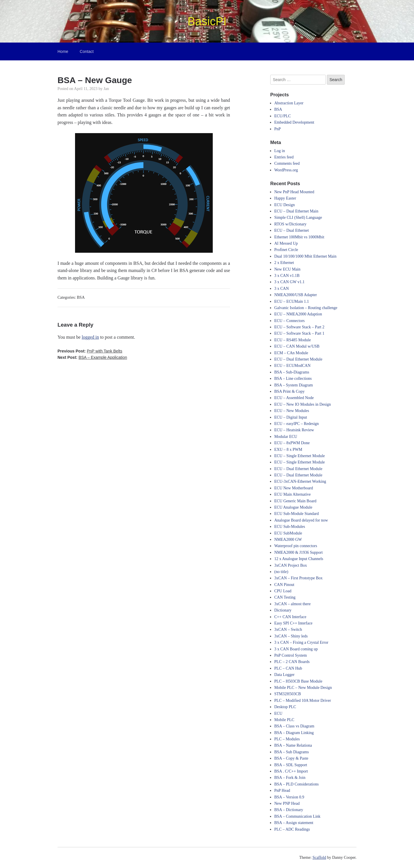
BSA (81, 297)
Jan (106, 89)
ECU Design (284, 205)
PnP (278, 129)
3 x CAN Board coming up (296, 649)
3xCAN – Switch (288, 630)
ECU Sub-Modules (290, 527)
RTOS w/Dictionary (290, 224)
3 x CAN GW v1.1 (289, 282)
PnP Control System (291, 655)
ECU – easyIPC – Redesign (297, 424)
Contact (87, 51)
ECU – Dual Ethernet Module (298, 359)
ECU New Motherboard (294, 488)
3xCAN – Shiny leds (291, 636)
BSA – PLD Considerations (296, 784)
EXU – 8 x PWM (288, 450)
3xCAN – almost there (292, 604)
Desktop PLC (285, 707)
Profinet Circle (286, 250)
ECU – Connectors (290, 321)
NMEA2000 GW (288, 540)
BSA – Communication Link (297, 816)
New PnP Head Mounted (294, 192)
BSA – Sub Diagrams (292, 752)
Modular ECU (286, 437)
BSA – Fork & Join (290, 778)
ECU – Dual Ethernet (292, 230)
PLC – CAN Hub (288, 668)
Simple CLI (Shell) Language (298, 218)
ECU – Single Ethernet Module (300, 456)
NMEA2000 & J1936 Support (298, 552)
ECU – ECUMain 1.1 (292, 301)
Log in (280, 151)
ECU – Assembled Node (294, 398)
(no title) (281, 572)
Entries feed (284, 157)
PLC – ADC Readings (292, 829)
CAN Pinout (284, 585)
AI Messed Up (286, 243)
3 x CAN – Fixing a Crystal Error (301, 642)
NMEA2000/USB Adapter (296, 295)
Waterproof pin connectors (296, 546)
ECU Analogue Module (293, 507)
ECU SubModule (288, 533)
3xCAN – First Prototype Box (298, 578)
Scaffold (319, 858)
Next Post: (92, 357)
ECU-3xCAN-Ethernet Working (300, 481)
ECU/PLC (283, 116)
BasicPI (207, 21)
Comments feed (287, 163)
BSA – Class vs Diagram (294, 726)
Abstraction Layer (289, 103)
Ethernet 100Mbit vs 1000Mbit (299, 237)
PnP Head (282, 791)
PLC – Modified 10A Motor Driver (303, 701)
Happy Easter (285, 198)
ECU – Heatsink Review (294, 430)
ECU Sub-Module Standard (297, 514)
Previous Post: (90, 351)
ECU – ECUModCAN (292, 366)
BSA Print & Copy (289, 391)
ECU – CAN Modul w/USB (297, 346)
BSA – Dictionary (289, 810)
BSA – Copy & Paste (291, 758)
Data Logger (284, 675)
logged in (90, 337)
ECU (278, 713)
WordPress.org (286, 170)
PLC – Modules (287, 739)
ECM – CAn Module (291, 353)
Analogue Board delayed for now (301, 520)
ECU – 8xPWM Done (292, 443)
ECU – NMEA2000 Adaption (298, 314)
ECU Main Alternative (293, 494)
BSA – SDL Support (291, 765)
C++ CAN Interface (290, 617)
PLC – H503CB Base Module (298, 681)
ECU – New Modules (292, 411)
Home (63, 51)
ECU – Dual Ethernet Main (296, 211)
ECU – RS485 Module (293, 340)
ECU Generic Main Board (295, 501)
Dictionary (283, 610)
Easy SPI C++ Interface (293, 623)
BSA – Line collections (293, 379)
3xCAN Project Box (291, 565)
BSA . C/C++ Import (291, 771)
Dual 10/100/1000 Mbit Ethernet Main (305, 256)
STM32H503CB (288, 694)
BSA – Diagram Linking (294, 733)
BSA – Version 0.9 (289, 797)
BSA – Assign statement (294, 823)
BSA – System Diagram (294, 385)
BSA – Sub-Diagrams (292, 372)
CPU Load (283, 591)
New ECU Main (287, 269)
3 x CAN (282, 289)
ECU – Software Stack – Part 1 (299, 333)
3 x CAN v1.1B (287, 276)
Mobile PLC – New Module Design (303, 688)
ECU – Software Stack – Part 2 (299, 327)
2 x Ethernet (284, 263)
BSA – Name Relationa (293, 745)
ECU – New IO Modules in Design (303, 404)
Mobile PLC (284, 720)
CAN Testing (285, 597)
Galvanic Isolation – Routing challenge (306, 308)
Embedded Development (294, 122)
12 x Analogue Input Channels (299, 559)
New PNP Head (287, 803)
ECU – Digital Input (291, 417)
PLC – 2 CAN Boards (292, 662)
